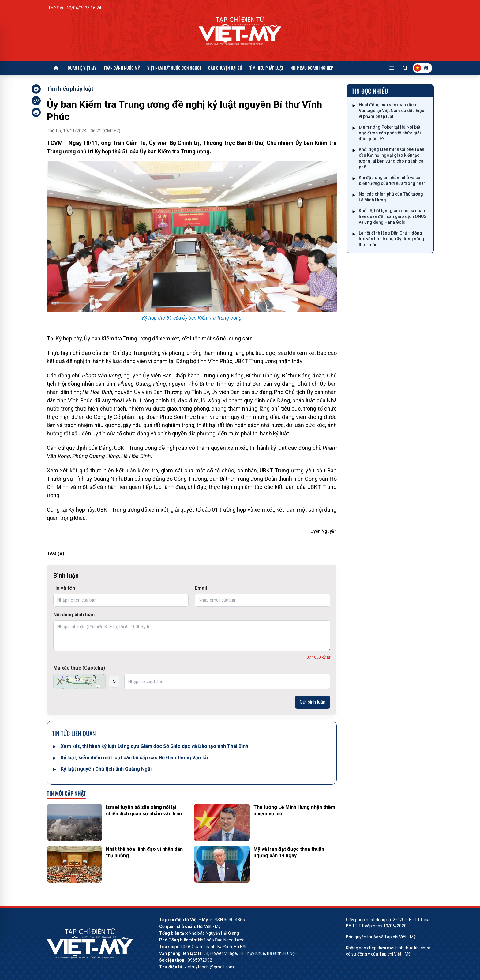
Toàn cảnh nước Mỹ (122, 68)
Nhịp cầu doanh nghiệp (312, 68)
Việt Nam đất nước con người (174, 68)
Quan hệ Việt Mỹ (82, 68)
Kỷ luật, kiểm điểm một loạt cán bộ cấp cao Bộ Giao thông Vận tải (134, 758)
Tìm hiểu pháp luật (266, 68)
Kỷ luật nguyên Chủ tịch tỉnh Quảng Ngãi (106, 769)
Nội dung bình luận (74, 615)
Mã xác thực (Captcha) (79, 668)
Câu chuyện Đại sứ (225, 68)
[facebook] (36, 89)
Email (201, 588)
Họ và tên (64, 588)
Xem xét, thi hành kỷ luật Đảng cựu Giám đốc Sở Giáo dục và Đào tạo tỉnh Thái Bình (154, 746)
